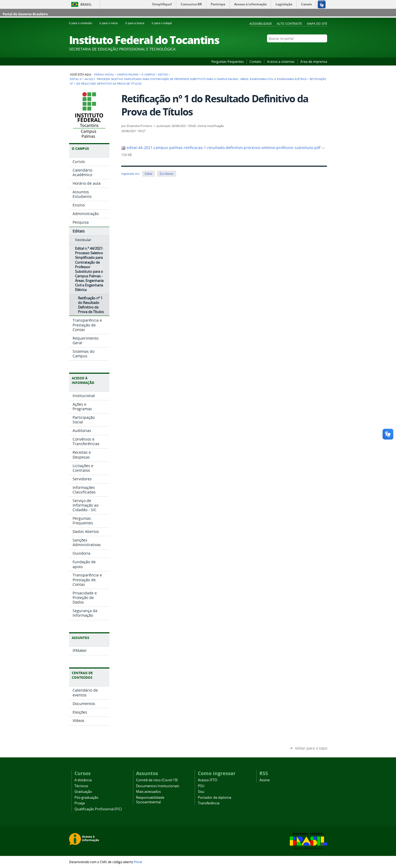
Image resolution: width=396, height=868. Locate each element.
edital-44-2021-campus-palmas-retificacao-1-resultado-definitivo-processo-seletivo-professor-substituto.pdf (221, 148)
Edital (149, 174)
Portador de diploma (215, 798)
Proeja (80, 803)
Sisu (201, 792)
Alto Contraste (289, 23)
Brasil (86, 4)
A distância (83, 780)
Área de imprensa (314, 61)
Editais (163, 74)
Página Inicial (104, 74)
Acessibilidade (261, 23)
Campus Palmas (128, 74)
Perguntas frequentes (228, 61)
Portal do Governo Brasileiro (25, 14)
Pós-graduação (86, 798)
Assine (265, 780)
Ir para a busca (137, 23)
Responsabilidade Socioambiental (150, 800)
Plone (138, 862)
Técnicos (81, 786)
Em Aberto (167, 174)
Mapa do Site (317, 23)
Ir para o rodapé (164, 23)
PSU (201, 786)
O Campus (148, 74)
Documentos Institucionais (158, 786)
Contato (255, 61)
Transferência (209, 803)
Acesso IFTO (208, 780)
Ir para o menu (111, 23)
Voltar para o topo (311, 748)
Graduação (83, 792)
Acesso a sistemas (281, 61)
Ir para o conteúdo (83, 23)
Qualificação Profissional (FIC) (98, 809)
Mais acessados (148, 792)
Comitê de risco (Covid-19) (157, 780)
